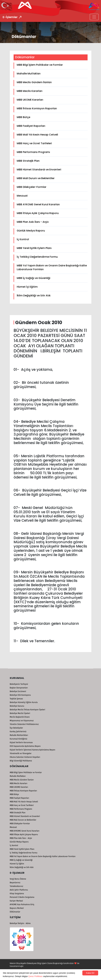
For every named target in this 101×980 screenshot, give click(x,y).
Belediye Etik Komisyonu (20, 695)
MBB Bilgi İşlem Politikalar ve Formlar (40, 65)
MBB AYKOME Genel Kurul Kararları (38, 204)
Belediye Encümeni (18, 691)
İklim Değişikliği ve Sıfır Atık (34, 295)
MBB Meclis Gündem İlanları (34, 82)
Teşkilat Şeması (16, 699)
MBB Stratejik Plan (28, 161)
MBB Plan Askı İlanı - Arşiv (33, 222)
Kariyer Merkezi (16, 901)
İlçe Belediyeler (16, 728)
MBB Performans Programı (33, 152)
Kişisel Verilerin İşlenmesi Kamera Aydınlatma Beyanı (33, 750)
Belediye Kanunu (17, 706)
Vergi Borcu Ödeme (18, 879)
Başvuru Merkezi (17, 908)
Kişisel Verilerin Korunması (21, 742)
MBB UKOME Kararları (30, 100)
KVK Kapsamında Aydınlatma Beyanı (25, 746)
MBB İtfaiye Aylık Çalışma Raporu (38, 213)
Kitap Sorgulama (17, 894)
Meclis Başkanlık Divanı (20, 717)
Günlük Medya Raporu (31, 231)
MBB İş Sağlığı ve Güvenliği (34, 278)
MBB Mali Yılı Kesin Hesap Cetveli (37, 135)
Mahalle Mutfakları (29, 74)
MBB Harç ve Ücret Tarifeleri (34, 143)
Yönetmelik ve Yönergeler (21, 753)
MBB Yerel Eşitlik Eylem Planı (34, 248)
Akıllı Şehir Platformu (19, 890)
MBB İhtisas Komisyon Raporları (37, 108)
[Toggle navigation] (94, 17)
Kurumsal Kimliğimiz (19, 739)
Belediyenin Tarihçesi (19, 684)
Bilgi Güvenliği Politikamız (21, 761)
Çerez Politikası (35, 976)
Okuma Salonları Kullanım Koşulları (25, 757)
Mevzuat (22, 196)
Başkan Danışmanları (19, 688)
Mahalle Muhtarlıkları (19, 735)
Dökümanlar (15, 912)
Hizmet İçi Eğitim (27, 287)
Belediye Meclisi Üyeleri (20, 713)
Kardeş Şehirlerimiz (18, 732)
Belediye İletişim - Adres (20, 923)
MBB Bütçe (23, 117)
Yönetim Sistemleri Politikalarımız (24, 724)
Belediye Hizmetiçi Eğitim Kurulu (24, 702)
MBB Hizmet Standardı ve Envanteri (39, 170)
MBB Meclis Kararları (30, 91)
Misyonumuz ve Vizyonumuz (22, 721)
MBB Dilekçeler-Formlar (32, 187)
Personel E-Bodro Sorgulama (22, 897)
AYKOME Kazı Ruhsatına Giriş (22, 904)
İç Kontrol (23, 239)
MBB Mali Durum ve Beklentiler (36, 178)
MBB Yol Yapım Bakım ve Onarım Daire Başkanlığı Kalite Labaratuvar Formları (52, 267)
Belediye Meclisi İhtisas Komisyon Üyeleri (28, 710)
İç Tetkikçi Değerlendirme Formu (37, 257)
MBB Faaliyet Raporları (31, 126)
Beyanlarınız (15, 883)
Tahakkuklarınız (17, 886)
